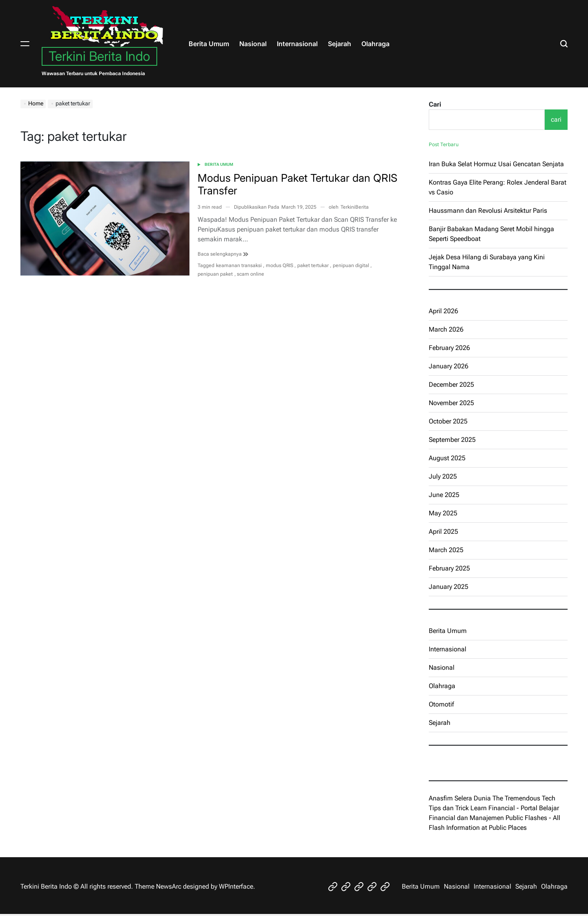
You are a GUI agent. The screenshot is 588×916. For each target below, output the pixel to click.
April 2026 (443, 311)
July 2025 (443, 476)
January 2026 (449, 366)
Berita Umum (209, 44)
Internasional (297, 44)
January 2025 (449, 587)
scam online (251, 274)
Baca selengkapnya (223, 254)
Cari (435, 104)
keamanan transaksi (239, 265)
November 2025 (451, 403)
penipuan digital (351, 265)
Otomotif (441, 704)
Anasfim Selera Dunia (460, 798)
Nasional (253, 44)
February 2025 (449, 568)
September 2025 (452, 440)
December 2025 (451, 384)
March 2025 (446, 550)
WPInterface (236, 886)
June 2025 (444, 495)
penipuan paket (215, 274)
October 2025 (448, 421)
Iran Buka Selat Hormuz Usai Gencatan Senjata (496, 164)
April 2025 (443, 532)
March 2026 (446, 329)
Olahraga (375, 44)
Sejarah (340, 44)
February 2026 (449, 348)
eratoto (439, 763)
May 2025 (443, 513)
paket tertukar (313, 265)
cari (556, 119)
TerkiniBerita (355, 207)
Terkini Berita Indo (99, 56)
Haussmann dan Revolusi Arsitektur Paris (488, 211)
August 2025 (447, 458)
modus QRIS (280, 265)
